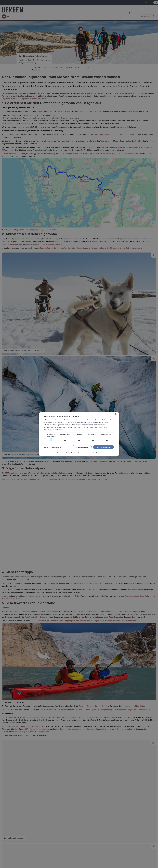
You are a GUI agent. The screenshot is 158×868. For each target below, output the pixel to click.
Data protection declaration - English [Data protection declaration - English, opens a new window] (90, 453)
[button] (52, 447)
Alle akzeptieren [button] (103, 447)
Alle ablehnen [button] (81, 447)
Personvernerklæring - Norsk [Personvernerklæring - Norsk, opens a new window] (65, 453)
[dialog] (79, 434)
